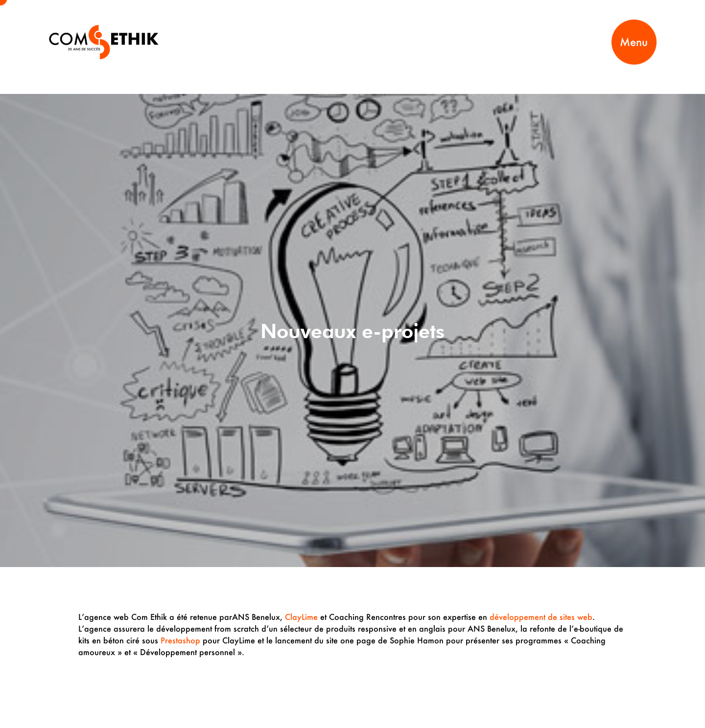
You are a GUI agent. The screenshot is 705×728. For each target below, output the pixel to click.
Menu (634, 42)
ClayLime (301, 617)
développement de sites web (541, 617)
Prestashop (180, 640)
